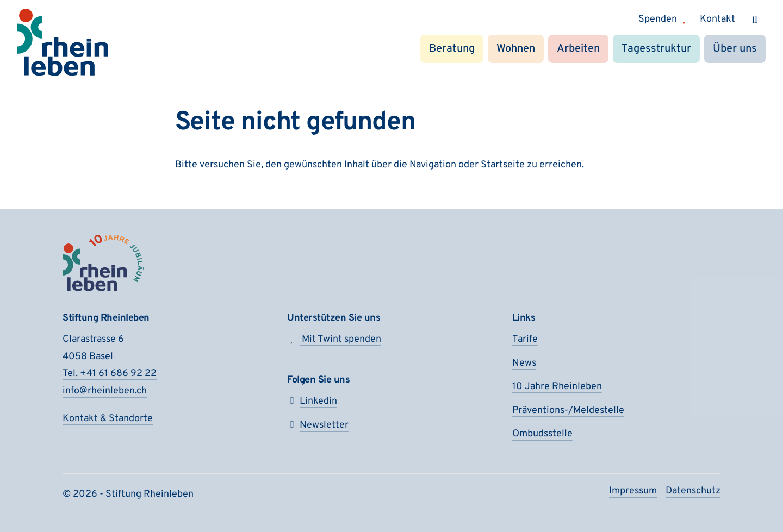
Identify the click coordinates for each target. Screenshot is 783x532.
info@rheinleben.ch (105, 391)
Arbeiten (578, 49)
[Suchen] (755, 20)
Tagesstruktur (656, 49)
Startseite (503, 165)
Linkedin (312, 401)
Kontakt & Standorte (108, 419)
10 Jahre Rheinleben (557, 387)
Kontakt (717, 19)
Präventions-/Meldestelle (568, 411)
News (524, 363)
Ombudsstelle (542, 434)
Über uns (735, 49)
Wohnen (516, 49)
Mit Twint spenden (334, 339)
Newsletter (318, 425)
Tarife (525, 339)
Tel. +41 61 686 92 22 (110, 374)
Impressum (633, 491)
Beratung (452, 49)
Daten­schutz (693, 491)
